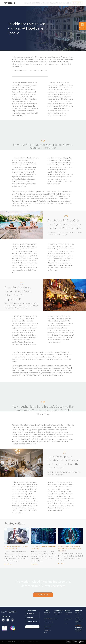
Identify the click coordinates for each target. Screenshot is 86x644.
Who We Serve (47, 3)
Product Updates (68, 619)
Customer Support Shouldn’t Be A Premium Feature (16, 547)
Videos (66, 623)
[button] (43, 595)
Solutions (27, 3)
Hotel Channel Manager (49, 624)
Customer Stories (68, 613)
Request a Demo (78, 615)
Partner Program (67, 3)
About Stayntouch (37, 3)
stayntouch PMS (47, 615)
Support (66, 617)
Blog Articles (67, 615)
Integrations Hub (47, 630)
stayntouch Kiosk (47, 626)
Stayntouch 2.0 (47, 613)
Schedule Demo (77, 3)
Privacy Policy (22, 642)
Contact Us (77, 613)
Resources (59, 3)
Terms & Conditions (33, 642)
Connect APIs (46, 628)
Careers (56, 619)
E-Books (66, 621)
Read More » (8, 564)
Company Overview (58, 613)
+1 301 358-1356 (78, 625)
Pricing (53, 3)
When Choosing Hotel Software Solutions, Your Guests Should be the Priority (70, 548)
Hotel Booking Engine (48, 622)
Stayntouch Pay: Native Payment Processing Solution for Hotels (48, 618)
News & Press (57, 617)
